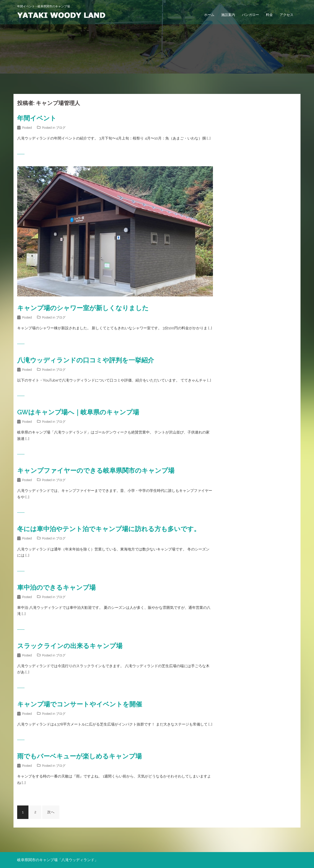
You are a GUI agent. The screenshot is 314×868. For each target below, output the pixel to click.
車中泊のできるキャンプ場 (56, 587)
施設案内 (228, 15)
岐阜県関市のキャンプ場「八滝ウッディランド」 (58, 860)
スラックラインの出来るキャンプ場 (70, 646)
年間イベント (37, 118)
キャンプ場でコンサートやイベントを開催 (80, 704)
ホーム (209, 15)
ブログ (61, 128)
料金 (269, 15)
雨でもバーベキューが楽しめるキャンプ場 (79, 756)
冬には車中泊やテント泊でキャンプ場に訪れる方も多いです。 (109, 529)
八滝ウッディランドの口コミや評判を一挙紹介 (86, 360)
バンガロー (250, 15)
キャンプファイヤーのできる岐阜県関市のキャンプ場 (96, 471)
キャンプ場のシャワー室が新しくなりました (83, 308)
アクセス (287, 15)
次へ (51, 812)
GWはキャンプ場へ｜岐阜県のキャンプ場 (78, 412)
